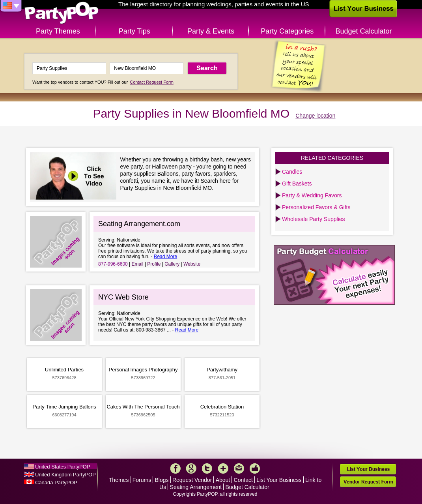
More (223, 468)
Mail (239, 468)
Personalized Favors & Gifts (316, 207)
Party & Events (211, 31)
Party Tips (134, 31)
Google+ (191, 468)
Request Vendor (192, 480)
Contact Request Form (152, 82)
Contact (243, 480)
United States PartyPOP (63, 467)
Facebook (176, 468)
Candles (292, 172)
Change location (315, 116)
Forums (142, 480)
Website (192, 264)
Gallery (172, 264)
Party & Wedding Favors (312, 195)
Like (255, 468)
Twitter (207, 468)
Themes (119, 480)
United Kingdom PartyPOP (65, 475)
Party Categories (287, 31)
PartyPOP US (62, 13)
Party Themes (58, 31)
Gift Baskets (297, 184)
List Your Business (279, 480)
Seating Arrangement (196, 487)
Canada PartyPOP (56, 482)
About (223, 480)
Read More (165, 257)
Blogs (162, 480)
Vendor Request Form (368, 482)
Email (138, 264)
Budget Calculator (364, 31)
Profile (154, 264)
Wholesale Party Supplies (314, 219)
